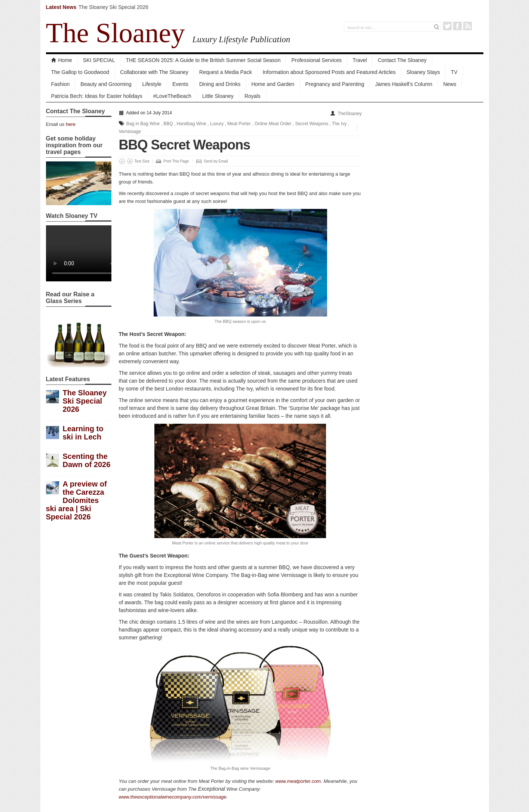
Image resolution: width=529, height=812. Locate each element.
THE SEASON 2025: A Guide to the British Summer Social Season (203, 60)
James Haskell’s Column (404, 84)
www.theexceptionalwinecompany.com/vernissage (173, 797)
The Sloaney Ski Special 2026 (113, 7)
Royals (253, 96)
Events (180, 84)
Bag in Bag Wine (143, 124)
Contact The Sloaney (402, 60)
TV (454, 72)
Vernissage (130, 132)
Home (62, 60)
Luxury (217, 124)
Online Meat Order (273, 124)
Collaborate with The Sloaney (154, 72)
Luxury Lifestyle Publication (241, 39)
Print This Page (176, 161)
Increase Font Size (130, 161)
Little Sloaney (218, 96)
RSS (468, 26)
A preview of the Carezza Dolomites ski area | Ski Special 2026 (76, 500)
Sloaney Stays (423, 72)
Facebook (457, 26)
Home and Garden (273, 84)
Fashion (61, 84)
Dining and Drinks (220, 84)
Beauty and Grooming (106, 84)
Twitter (447, 26)
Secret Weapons (312, 124)
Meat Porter (239, 124)
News (450, 84)
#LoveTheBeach (172, 96)
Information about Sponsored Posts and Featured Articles (329, 72)
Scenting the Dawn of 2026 (87, 460)
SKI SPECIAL (99, 60)
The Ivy (339, 124)
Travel (360, 60)
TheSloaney (350, 114)
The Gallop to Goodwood (80, 72)
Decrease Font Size (122, 161)
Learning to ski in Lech (83, 433)
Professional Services (316, 60)
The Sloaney (116, 33)
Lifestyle (152, 84)
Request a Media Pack (226, 72)
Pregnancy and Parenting (335, 84)
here (71, 124)
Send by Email (216, 161)
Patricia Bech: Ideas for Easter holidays (97, 96)
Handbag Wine (192, 124)
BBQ (168, 124)
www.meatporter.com (298, 781)
